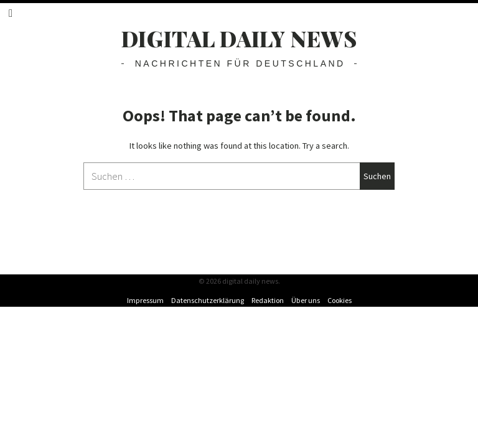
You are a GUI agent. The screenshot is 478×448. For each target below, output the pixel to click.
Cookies (340, 300)
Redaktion (268, 300)
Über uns (306, 300)
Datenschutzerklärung (208, 300)
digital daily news (239, 38)
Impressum (145, 300)
